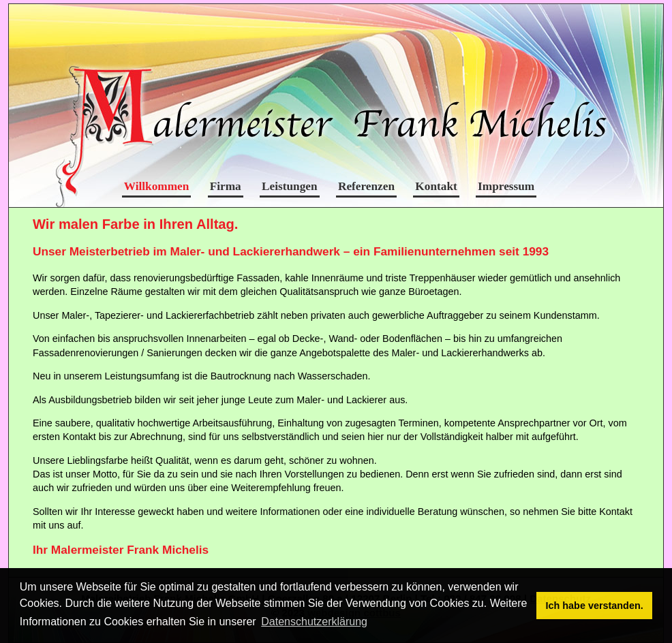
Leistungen (290, 186)
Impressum (506, 186)
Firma (226, 186)
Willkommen (157, 186)
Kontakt (436, 186)
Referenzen (366, 186)
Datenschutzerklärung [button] (314, 622)
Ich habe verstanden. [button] (595, 606)
